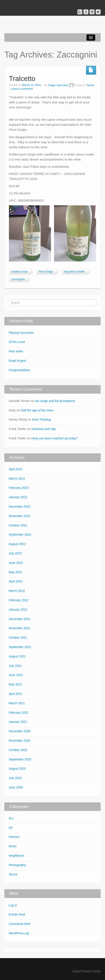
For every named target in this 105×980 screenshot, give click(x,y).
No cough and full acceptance (55, 401)
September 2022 (20, 535)
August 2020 (17, 769)
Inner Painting (41, 419)
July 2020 (15, 778)
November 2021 (20, 628)
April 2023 (16, 469)
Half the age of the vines (37, 410)
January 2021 (18, 722)
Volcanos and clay (43, 429)
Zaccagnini (18, 279)
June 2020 (16, 787)
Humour (14, 837)
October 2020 (18, 750)
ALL (11, 818)
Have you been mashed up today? (54, 438)
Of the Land (17, 342)
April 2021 (16, 694)
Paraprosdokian (20, 370)
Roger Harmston (58, 85)
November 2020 (20, 741)
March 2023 (17, 479)
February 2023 (19, 488)
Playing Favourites (21, 333)
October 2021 (18, 638)
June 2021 (16, 675)
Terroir (90, 85)
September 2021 (20, 647)
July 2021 (15, 666)
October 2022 (18, 525)
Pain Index (16, 351)
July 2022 (15, 553)
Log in (13, 905)
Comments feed (19, 924)
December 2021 (20, 619)
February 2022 (19, 600)
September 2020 (20, 759)
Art (11, 828)
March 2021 (17, 703)
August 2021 (17, 656)
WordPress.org (19, 933)
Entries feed (17, 914)
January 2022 (18, 610)
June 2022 (16, 563)
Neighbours (17, 856)
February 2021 (19, 713)
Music (13, 846)
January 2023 (18, 497)
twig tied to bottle (74, 272)
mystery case (19, 272)
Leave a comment (22, 89)
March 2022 (17, 591)
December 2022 (20, 507)
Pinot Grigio (46, 272)
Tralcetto (22, 79)
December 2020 (20, 731)
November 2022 (20, 516)
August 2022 (17, 544)
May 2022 (15, 572)
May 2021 (15, 684)
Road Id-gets (17, 361)
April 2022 (16, 581)
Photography (17, 865)
